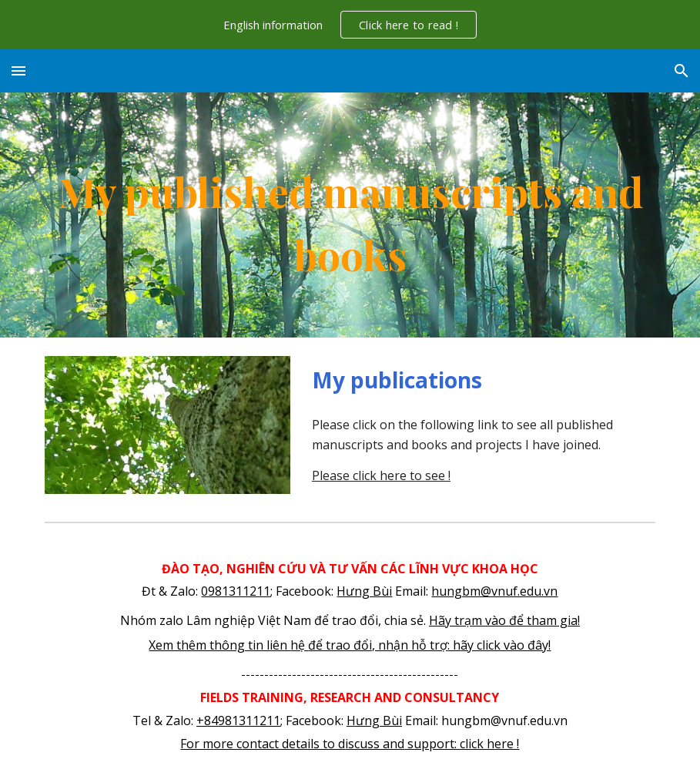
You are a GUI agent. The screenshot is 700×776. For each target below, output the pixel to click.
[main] (350, 215)
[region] (350, 25)
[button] (18, 71)
